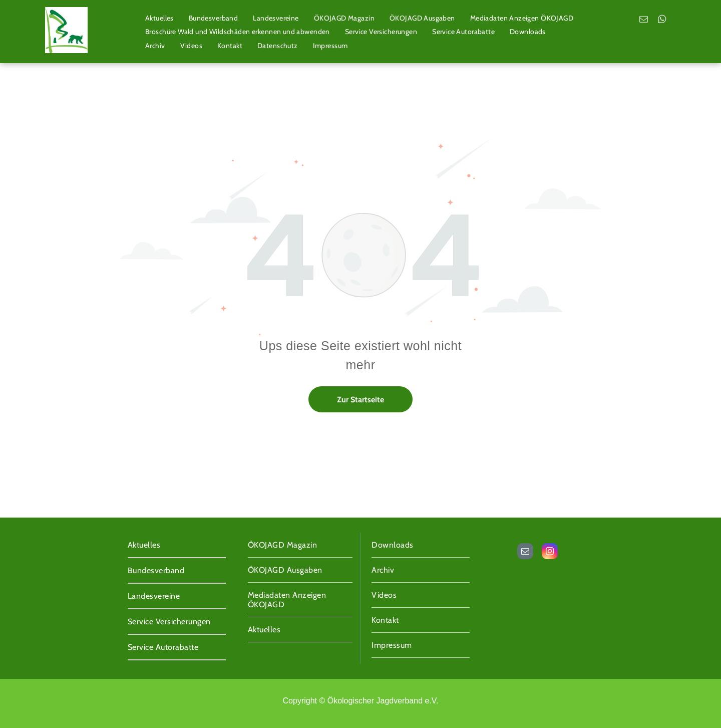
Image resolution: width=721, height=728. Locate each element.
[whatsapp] (662, 21)
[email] (644, 21)
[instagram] (550, 552)
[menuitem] (159, 18)
